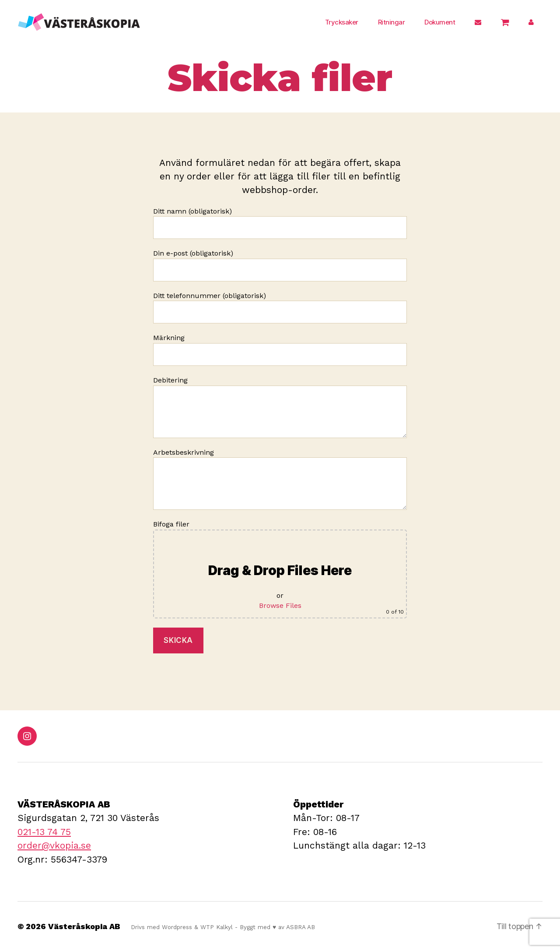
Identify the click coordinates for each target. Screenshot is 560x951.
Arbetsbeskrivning (280, 479)
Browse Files (280, 605)
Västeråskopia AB (84, 926)
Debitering (280, 407)
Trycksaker (342, 22)
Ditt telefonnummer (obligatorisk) (280, 308)
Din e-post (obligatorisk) (280, 265)
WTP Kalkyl (217, 927)
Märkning (280, 350)
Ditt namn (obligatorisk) (280, 223)
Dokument (440, 22)
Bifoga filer (280, 569)
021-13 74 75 (44, 832)
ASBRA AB (301, 927)
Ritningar (392, 22)
